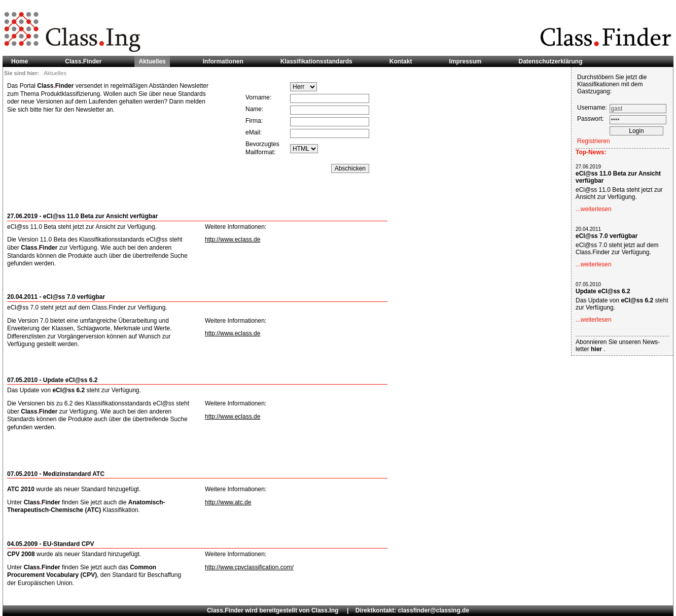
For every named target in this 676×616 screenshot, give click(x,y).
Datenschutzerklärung (551, 61)
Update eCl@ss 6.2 (603, 291)
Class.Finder (83, 61)
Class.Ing (325, 610)
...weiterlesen (594, 209)
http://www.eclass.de (233, 239)
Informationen (223, 61)
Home (20, 61)
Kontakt (401, 61)
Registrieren (594, 141)
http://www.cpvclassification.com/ (249, 567)
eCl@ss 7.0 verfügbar (607, 236)
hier (597, 349)
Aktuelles (152, 61)
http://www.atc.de (228, 502)
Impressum (465, 61)
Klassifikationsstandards (316, 61)
